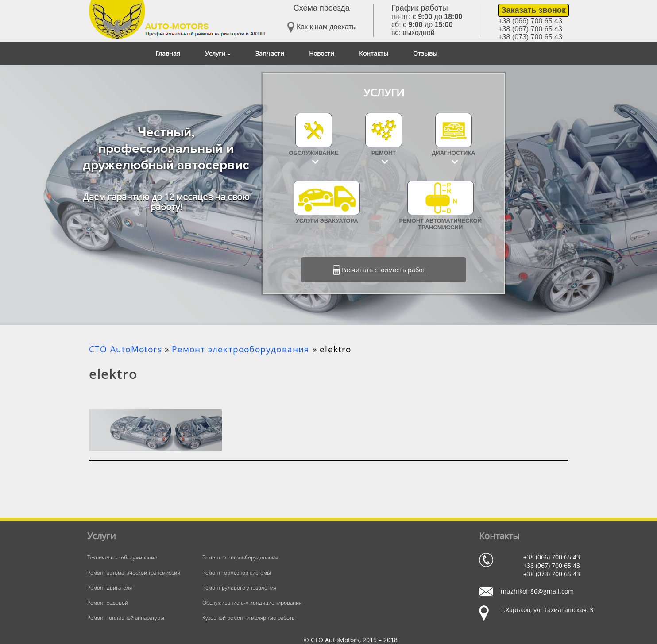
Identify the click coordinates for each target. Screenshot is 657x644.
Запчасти (270, 53)
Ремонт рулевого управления (239, 588)
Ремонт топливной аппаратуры (126, 618)
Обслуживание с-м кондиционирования (252, 603)
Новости (322, 53)
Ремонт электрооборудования (241, 349)
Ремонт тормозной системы (237, 573)
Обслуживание (314, 153)
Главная (168, 53)
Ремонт (384, 153)
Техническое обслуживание (122, 557)
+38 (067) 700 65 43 (530, 29)
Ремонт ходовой (108, 603)
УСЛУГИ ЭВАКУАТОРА (327, 202)
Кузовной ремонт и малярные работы (249, 618)
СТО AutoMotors (126, 349)
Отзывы (425, 53)
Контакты (374, 53)
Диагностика (454, 153)
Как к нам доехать (321, 27)
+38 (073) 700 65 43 (530, 37)
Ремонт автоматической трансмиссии (440, 206)
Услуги (218, 53)
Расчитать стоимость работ (383, 270)
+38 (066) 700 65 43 (530, 21)
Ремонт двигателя (110, 588)
